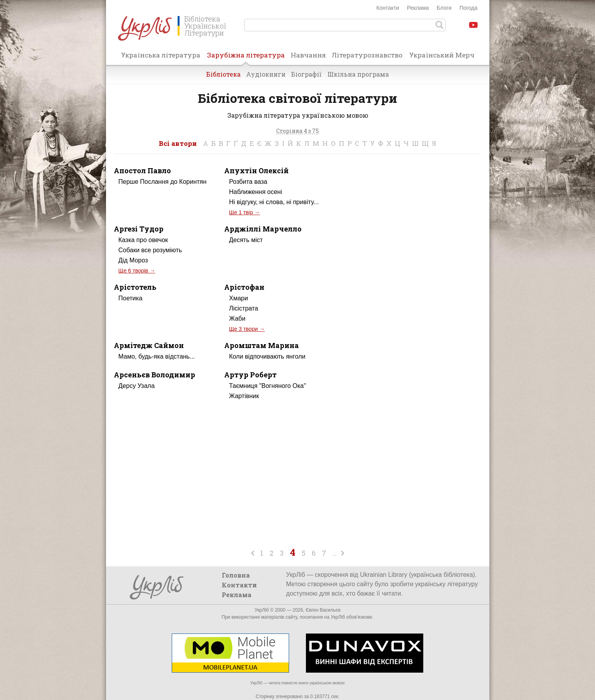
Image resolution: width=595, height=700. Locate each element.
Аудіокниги (266, 74)
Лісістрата (243, 308)
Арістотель (135, 287)
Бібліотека (223, 74)
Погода (468, 8)
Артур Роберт (250, 375)
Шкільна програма (358, 74)
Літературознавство (367, 55)
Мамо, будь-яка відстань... (157, 356)
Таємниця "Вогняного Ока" (267, 386)
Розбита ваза (248, 182)
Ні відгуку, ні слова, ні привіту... (274, 202)
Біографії (306, 74)
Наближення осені (255, 192)
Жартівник (244, 396)
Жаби (237, 319)
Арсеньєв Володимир (155, 375)
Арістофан (244, 287)
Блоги (444, 8)
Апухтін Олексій (256, 171)
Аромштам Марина (262, 345)
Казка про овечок (143, 240)
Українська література (161, 55)
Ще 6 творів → (137, 271)
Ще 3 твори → (247, 329)
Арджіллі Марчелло (263, 229)
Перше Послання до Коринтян (163, 182)
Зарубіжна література (246, 57)
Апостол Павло (142, 171)
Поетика (130, 298)
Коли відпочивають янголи (267, 356)
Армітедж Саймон (149, 345)
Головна (236, 575)
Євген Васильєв (323, 610)
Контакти (388, 8)
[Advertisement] (416, 232)
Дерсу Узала (137, 386)
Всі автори (178, 143)
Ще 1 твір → (244, 212)
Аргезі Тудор (139, 229)
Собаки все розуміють (150, 250)
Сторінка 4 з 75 (297, 131)
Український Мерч (442, 55)
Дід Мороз (133, 260)
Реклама (418, 8)
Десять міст (246, 240)
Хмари (238, 298)
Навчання (308, 55)
